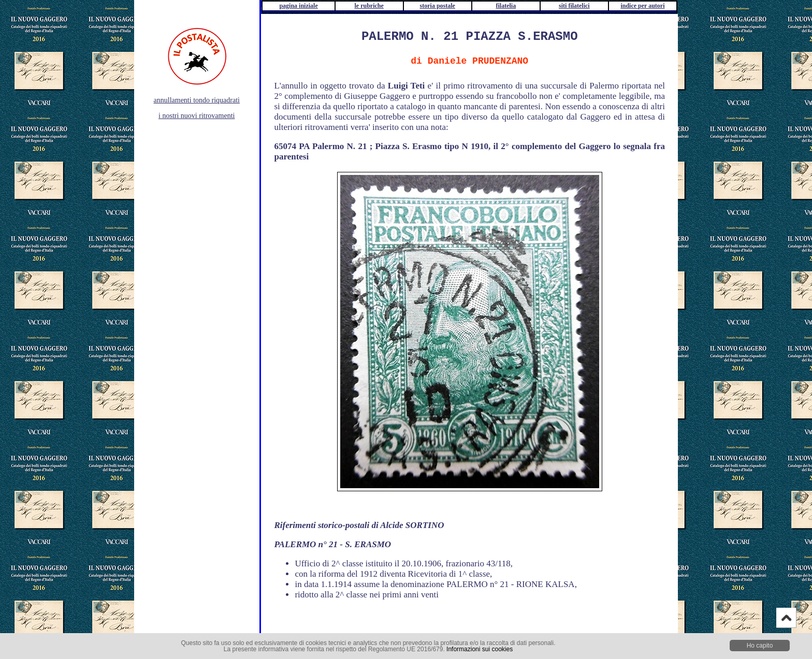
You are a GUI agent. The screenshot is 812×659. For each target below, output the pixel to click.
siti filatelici (574, 6)
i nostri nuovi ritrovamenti (197, 116)
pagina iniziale (298, 6)
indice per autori (642, 6)
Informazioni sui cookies (480, 649)
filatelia (506, 6)
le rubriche (369, 6)
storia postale (438, 6)
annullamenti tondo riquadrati (197, 100)
